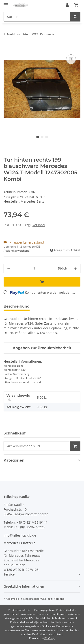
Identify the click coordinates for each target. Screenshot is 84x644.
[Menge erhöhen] (75, 269)
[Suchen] (75, 17)
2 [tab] (42, 137)
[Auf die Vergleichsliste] (71, 59)
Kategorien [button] (14, 460)
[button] (67, 5)
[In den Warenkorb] (7, 48)
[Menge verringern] (9, 269)
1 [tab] (38, 137)
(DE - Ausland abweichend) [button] (23, 249)
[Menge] (34, 269)
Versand (39, 225)
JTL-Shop (50, 638)
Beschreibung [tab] (17, 306)
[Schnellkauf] (37, 446)
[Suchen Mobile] (37, 17)
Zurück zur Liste (17, 34)
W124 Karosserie (33, 197)
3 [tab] (47, 137)
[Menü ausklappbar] (6, 3)
